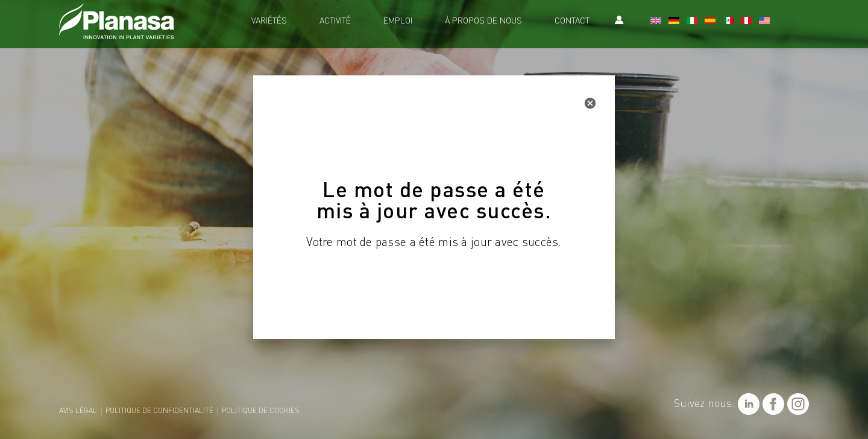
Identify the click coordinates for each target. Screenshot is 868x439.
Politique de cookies (261, 411)
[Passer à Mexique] (728, 22)
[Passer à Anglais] (656, 22)
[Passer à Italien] (692, 22)
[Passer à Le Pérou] (746, 22)
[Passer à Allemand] (674, 22)
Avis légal (78, 411)
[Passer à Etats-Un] (764, 22)
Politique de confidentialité (159, 411)
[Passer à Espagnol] (710, 22)
